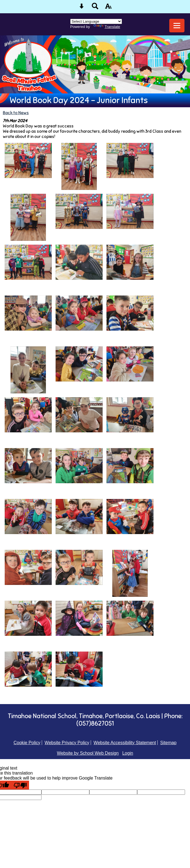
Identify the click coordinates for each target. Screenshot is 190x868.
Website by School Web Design (88, 753)
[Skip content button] (82, 8)
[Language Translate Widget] (96, 21)
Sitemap (168, 743)
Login (128, 753)
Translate (107, 27)
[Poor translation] (20, 785)
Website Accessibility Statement (125, 743)
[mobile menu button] (177, 26)
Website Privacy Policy (67, 743)
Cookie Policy (27, 743)
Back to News (16, 113)
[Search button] (95, 8)
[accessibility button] (108, 8)
